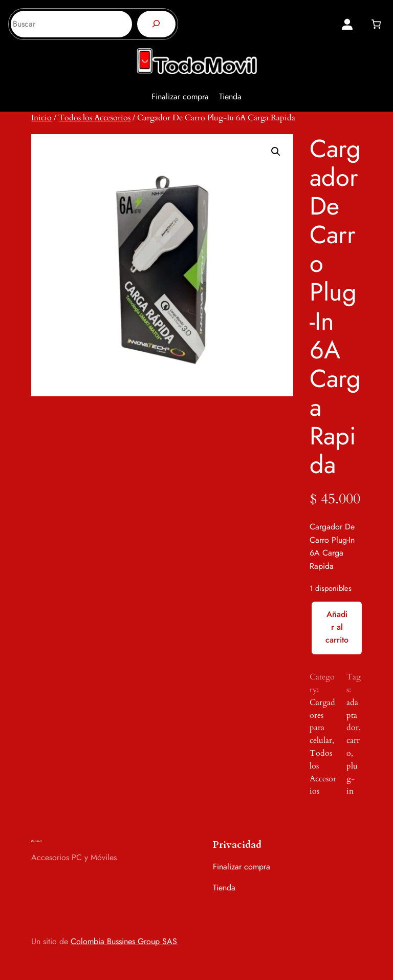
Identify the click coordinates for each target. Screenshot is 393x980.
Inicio (41, 118)
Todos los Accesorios (94, 118)
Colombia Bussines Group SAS (124, 941)
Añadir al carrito (337, 627)
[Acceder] (347, 24)
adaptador (353, 715)
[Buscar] (156, 24)
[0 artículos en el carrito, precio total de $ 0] (376, 24)
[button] (276, 152)
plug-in (352, 779)
